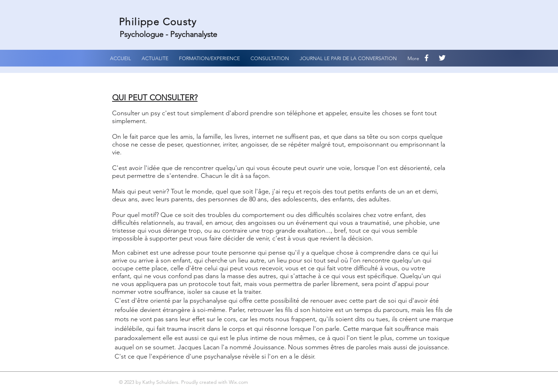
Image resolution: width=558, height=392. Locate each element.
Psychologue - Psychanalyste (169, 34)
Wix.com (239, 382)
